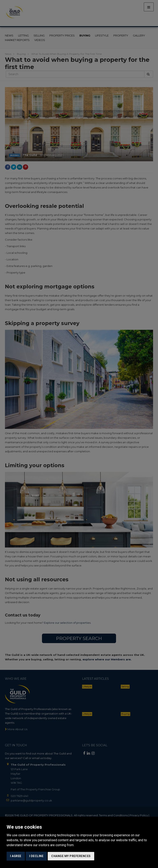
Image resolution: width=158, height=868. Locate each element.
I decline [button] (36, 856)
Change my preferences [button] (71, 856)
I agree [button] (16, 856)
